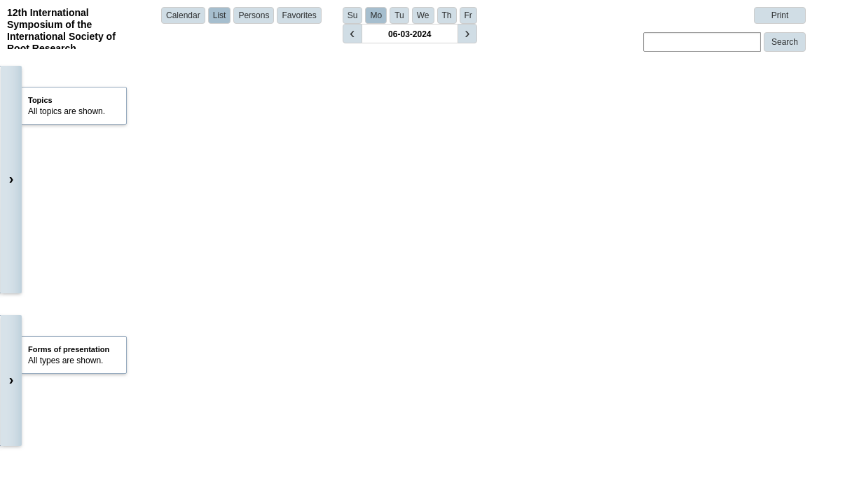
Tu (399, 15)
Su (353, 15)
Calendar (183, 15)
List (220, 15)
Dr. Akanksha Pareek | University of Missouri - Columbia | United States (357, 283)
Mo (376, 15)
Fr (468, 15)
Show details (253, 303)
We (423, 15)
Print (780, 15)
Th (447, 15)
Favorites (299, 15)
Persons (254, 15)
